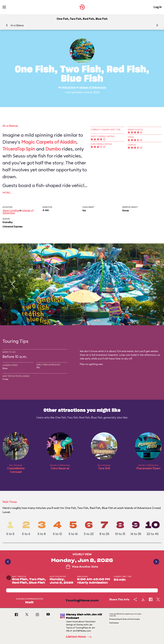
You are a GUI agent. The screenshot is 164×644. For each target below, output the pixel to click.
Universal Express (12, 226)
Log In (158, 7)
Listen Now (80, 637)
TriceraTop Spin (19, 149)
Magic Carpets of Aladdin (49, 142)
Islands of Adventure (93, 87)
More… (7, 193)
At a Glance (17, 25)
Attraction (69, 87)
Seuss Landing (11, 210)
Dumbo (53, 149)
